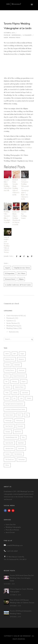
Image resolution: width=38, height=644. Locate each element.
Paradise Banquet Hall (11, 437)
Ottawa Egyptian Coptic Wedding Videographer (21, 590)
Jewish (7, 398)
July (14, 398)
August (7, 268)
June (21, 398)
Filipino (21, 279)
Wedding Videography (13, 527)
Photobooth (10, 318)
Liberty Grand (9, 415)
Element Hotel (10, 279)
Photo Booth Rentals (12, 530)
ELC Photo (22, 273)
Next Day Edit (9, 426)
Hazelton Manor (19, 387)
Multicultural (20, 421)
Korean (29, 398)
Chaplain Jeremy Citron (22, 268)
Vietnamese (22, 460)
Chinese (8, 365)
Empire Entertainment (19, 376)
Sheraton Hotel (9, 448)
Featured (12, 332)
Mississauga (8, 421)
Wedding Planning (12, 326)
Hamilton (8, 387)
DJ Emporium (10, 273)
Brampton (21, 359)
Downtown (21, 370)
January (15, 393)
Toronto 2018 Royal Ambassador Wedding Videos (21, 612)
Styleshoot (10, 321)
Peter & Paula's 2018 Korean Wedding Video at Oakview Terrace (22, 601)
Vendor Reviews (12, 323)
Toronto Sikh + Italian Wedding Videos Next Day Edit (8, 185)
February (15, 382)
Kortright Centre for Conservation (14, 404)
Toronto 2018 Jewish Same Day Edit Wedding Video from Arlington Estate (22, 578)
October (8, 432)
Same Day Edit (9, 443)
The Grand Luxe (10, 460)
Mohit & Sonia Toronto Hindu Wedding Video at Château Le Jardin (16, 187)
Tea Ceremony (18, 454)
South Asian (21, 448)
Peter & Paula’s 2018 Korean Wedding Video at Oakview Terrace (7, 245)
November (20, 426)
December (17, 365)
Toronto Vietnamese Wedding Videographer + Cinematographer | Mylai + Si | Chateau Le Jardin (25, 189)
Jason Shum (25, 393)
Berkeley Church (10, 359)
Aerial (7, 354)
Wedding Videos (12, 328)
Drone (7, 376)
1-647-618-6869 (12, 551)
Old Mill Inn (18, 432)
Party (23, 437)
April (15, 354)
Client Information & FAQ (15, 316)
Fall (6, 382)
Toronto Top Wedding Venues (24, 215)
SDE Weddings (27, 147)
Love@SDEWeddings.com (14, 546)
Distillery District (10, 370)
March (19, 415)
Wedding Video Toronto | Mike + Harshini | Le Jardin (7, 217)
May (27, 415)
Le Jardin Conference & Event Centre (18, 285)
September (21, 443)
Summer (8, 454)
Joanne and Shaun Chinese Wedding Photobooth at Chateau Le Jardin (16, 218)
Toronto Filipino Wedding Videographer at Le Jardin (18, 26)
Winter (7, 465)
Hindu (7, 393)
